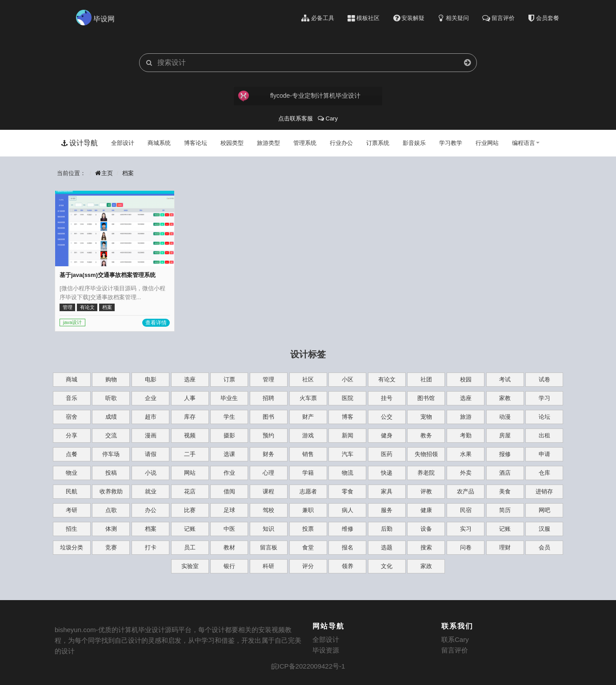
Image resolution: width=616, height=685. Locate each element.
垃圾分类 (72, 547)
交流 (111, 435)
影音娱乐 (414, 143)
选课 (229, 454)
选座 (190, 379)
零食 (348, 491)
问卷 (466, 547)
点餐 (72, 454)
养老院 (426, 473)
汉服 (544, 529)
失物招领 (426, 454)
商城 (72, 379)
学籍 (308, 473)
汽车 (348, 454)
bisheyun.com (75, 630)
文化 (387, 566)
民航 (72, 491)
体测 (111, 529)
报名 (348, 547)
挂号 (387, 398)
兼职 (308, 510)
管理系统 (305, 143)
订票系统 (378, 143)
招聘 (268, 398)
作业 (229, 473)
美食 (505, 491)
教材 (229, 547)
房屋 (505, 435)
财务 (268, 454)
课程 (268, 491)
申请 (544, 454)
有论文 (387, 379)
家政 (426, 566)
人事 (190, 398)
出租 (544, 435)
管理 (268, 379)
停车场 (111, 454)
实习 (466, 529)
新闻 (348, 435)
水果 (466, 454)
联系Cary (455, 639)
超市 (151, 417)
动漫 (505, 417)
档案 (128, 173)
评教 (426, 491)
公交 (387, 417)
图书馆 (426, 398)
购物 (111, 379)
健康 (426, 510)
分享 (72, 435)
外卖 (466, 473)
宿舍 (72, 417)
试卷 (544, 379)
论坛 (544, 417)
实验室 (190, 566)
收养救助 (111, 491)
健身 (387, 435)
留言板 (269, 547)
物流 (348, 473)
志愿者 (308, 491)
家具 (387, 491)
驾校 (268, 510)
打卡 (151, 547)
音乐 (72, 398)
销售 (308, 454)
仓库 (544, 473)
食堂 (308, 547)
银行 (229, 566)
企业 (151, 398)
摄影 (229, 435)
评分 (308, 566)
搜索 (426, 547)
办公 (151, 510)
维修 (348, 529)
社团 (426, 379)
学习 (544, 398)
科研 (268, 566)
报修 (505, 454)
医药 (387, 454)
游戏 (308, 435)
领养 (348, 566)
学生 (229, 417)
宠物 (426, 417)
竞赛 (111, 547)
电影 (151, 379)
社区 (308, 379)
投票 (308, 529)
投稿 (111, 473)
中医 (229, 529)
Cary (328, 118)
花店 (190, 491)
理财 (505, 547)
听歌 (111, 398)
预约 (268, 435)
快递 (387, 473)
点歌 (111, 510)
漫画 (151, 435)
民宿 (466, 510)
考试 (505, 379)
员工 (190, 547)
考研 (72, 510)
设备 (426, 529)
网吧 (544, 510)
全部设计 (123, 143)
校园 (466, 379)
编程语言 (526, 143)
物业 (72, 473)
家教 (505, 398)
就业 (151, 491)
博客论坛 (196, 143)
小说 (151, 473)
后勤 (387, 529)
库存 (190, 417)
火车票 (308, 398)
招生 (72, 529)
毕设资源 (326, 650)
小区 (348, 379)
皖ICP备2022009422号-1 (308, 666)
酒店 (505, 473)
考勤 (466, 435)
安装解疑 (409, 18)
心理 (268, 473)
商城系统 (159, 143)
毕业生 (229, 398)
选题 (387, 547)
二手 (190, 454)
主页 (104, 173)
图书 (268, 417)
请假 (151, 454)
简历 (505, 510)
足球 (229, 510)
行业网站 (487, 143)
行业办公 (341, 143)
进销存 (544, 491)
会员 (544, 547)
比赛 (190, 510)
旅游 (466, 417)
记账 (190, 529)
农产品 (466, 491)
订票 (229, 379)
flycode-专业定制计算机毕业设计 (299, 96)
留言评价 (455, 650)
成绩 (111, 417)
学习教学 (451, 143)
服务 (387, 510)
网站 (190, 473)
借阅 (229, 491)
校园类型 (232, 143)
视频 (190, 435)
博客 (348, 417)
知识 (268, 529)
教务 (426, 435)
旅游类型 (268, 143)
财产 (308, 417)
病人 (348, 510)
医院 (348, 398)
